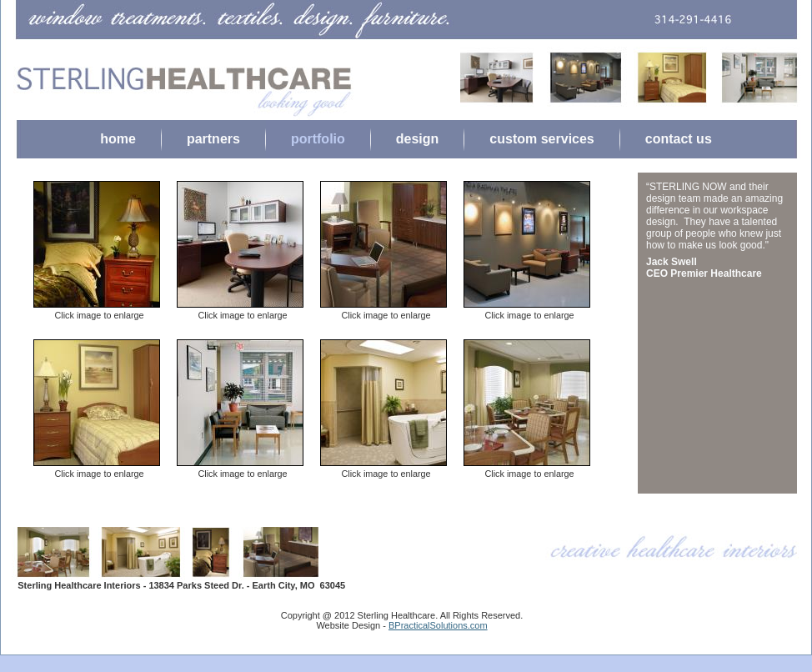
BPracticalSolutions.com (438, 625)
